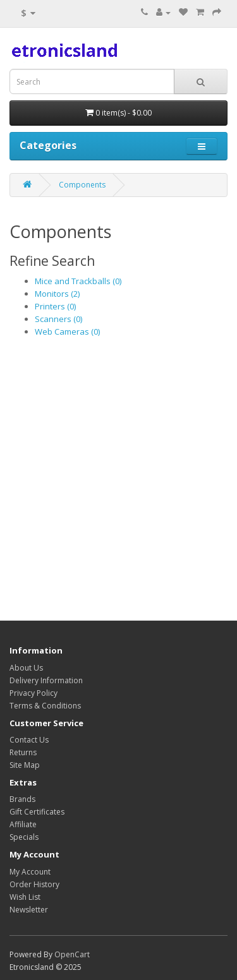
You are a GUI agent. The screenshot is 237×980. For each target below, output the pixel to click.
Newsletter (29, 910)
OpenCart (72, 954)
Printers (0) (55, 306)
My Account (30, 872)
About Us (26, 668)
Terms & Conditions (45, 706)
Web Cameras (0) (67, 332)
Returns (23, 752)
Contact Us (29, 740)
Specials (24, 837)
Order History (34, 884)
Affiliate (23, 824)
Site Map (25, 765)
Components (82, 185)
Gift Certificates (37, 812)
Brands (22, 799)
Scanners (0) (58, 319)
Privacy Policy (33, 693)
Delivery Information (46, 680)
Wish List (25, 897)
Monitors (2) (57, 294)
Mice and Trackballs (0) (78, 281)
